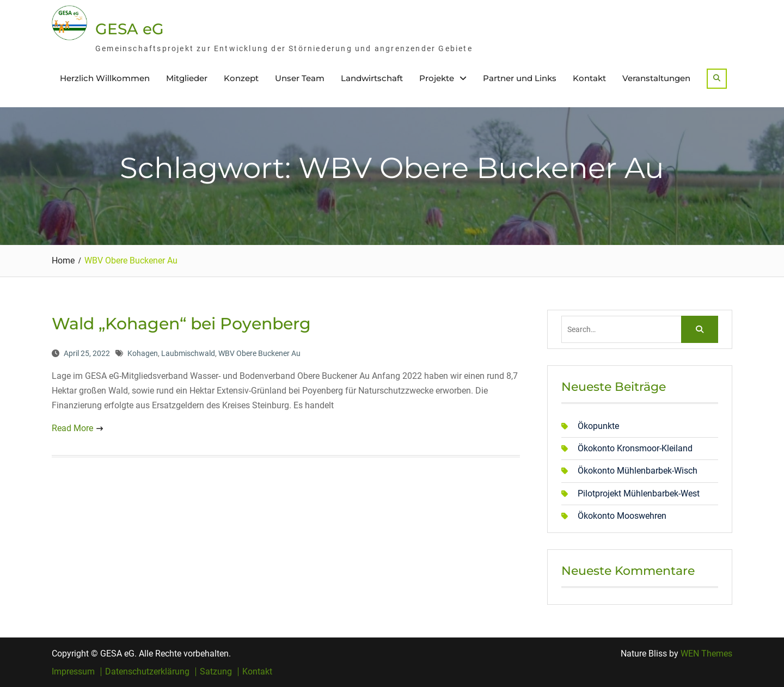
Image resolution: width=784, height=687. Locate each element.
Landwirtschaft (372, 78)
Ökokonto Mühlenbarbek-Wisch (638, 471)
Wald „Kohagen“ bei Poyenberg (181, 324)
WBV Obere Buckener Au (259, 353)
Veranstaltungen (656, 78)
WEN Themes (706, 654)
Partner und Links (520, 78)
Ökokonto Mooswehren (622, 516)
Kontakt (589, 78)
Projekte (437, 78)
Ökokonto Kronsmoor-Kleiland (635, 448)
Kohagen (143, 353)
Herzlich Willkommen (105, 78)
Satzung (216, 672)
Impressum (73, 672)
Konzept (241, 78)
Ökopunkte (598, 426)
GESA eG (130, 29)
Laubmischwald (188, 353)
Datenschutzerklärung (147, 672)
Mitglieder (187, 78)
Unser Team (300, 78)
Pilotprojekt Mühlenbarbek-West (639, 493)
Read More (72, 428)
